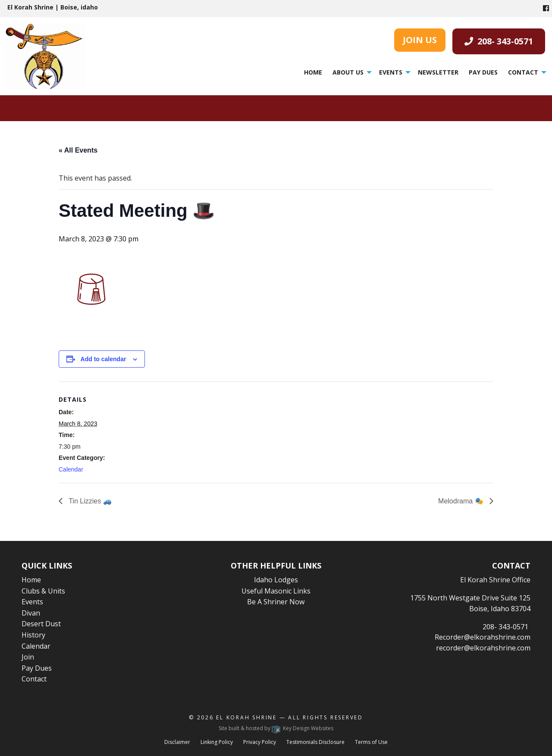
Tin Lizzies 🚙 (89, 501)
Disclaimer (177, 742)
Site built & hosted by (276, 728)
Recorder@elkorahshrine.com (483, 637)
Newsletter (438, 72)
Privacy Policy (260, 742)
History (33, 635)
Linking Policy (217, 742)
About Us (348, 72)
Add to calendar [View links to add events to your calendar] (103, 359)
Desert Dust (41, 624)
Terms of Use (371, 742)
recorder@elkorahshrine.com (483, 648)
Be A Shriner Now (276, 602)
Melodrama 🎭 (462, 501)
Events (391, 72)
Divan (31, 613)
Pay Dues (483, 72)
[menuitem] (313, 72)
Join (28, 657)
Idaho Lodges (276, 580)
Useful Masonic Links (276, 591)
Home (313, 72)
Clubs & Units (43, 591)
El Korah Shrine (246, 717)
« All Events (78, 150)
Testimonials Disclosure (315, 742)
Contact (523, 72)
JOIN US (420, 40)
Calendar (71, 469)
